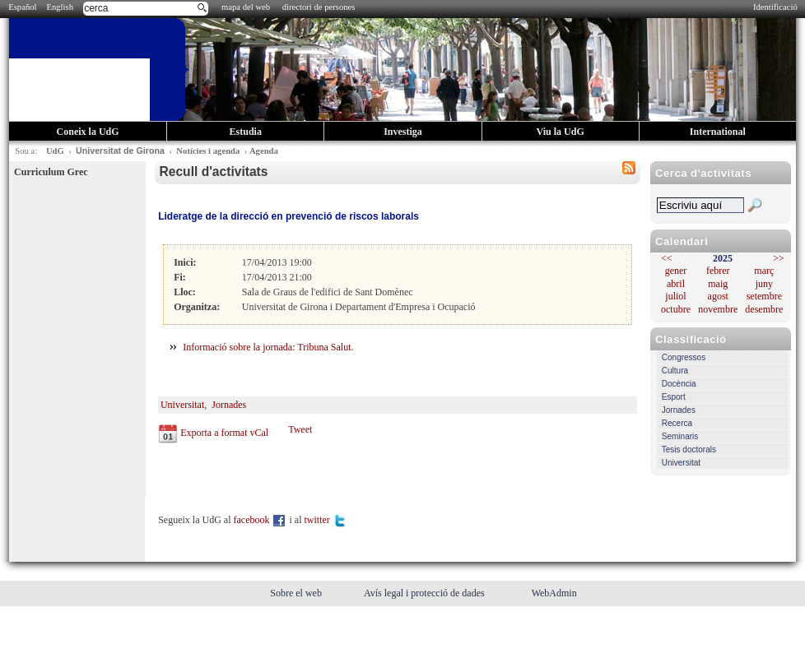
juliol (675, 296)
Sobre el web (297, 593)
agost (718, 296)
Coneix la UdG (88, 132)
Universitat (681, 463)
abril (676, 284)
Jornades (679, 410)
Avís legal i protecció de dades (426, 593)
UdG (55, 151)
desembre (764, 309)
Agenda (264, 151)
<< (667, 258)
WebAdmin (554, 593)
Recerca (677, 423)
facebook (261, 520)
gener (676, 271)
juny (764, 284)
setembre (764, 296)
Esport (674, 397)
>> (779, 258)
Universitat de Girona (120, 151)
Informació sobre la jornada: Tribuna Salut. (268, 347)
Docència (679, 384)
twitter (325, 520)
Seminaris (680, 436)
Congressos (684, 357)
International (718, 132)
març (764, 271)
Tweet (300, 429)
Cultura (675, 371)
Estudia (246, 132)
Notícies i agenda (208, 151)
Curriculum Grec (51, 172)
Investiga (403, 132)
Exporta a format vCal (224, 433)
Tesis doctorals (689, 450)
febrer (718, 271)
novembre (718, 309)
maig (718, 284)
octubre (676, 309)
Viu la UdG (561, 132)
